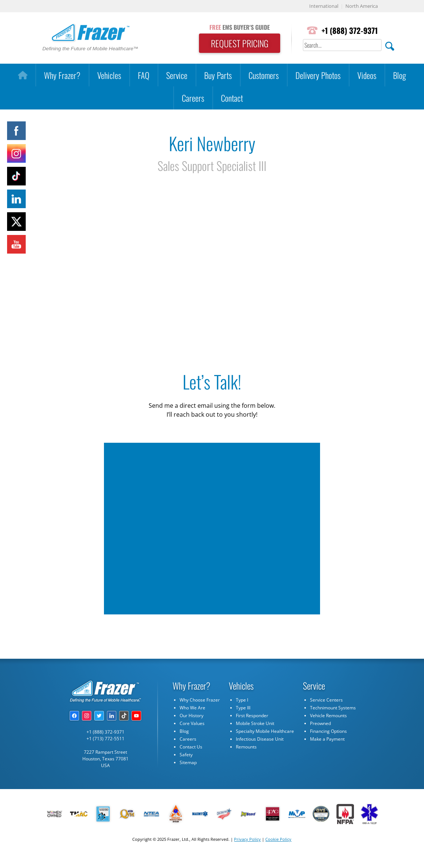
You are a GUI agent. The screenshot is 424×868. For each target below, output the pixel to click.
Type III (243, 708)
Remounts (246, 747)
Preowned (320, 723)
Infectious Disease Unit (260, 739)
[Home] (23, 75)
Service (177, 75)
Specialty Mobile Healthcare (265, 731)
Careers (193, 98)
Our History (192, 716)
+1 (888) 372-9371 (350, 30)
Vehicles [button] (109, 75)
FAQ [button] (144, 75)
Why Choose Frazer (200, 700)
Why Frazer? (62, 75)
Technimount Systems (333, 708)
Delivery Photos (318, 75)
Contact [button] (232, 98)
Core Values (192, 723)
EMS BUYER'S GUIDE (240, 27)
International (324, 6)
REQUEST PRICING (240, 43)
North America (362, 6)
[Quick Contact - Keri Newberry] (211, 527)
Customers (264, 75)
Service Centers (326, 700)
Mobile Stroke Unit (255, 723)
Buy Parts (218, 75)
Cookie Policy (278, 839)
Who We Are (192, 708)
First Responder (252, 716)
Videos (367, 75)
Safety (186, 755)
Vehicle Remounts (328, 716)
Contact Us (191, 747)
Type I (242, 700)
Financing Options (328, 731)
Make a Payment (327, 739)
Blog (400, 75)
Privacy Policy (247, 839)
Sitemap (188, 762)
